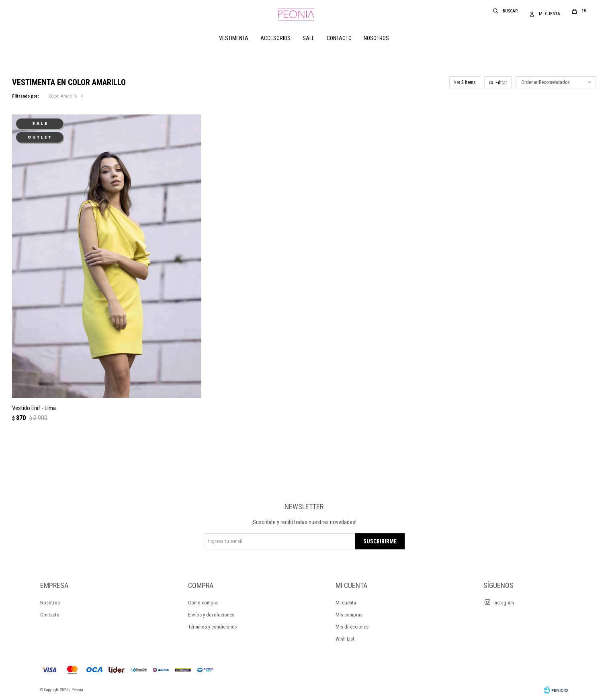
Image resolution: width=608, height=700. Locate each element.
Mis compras (349, 615)
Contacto (339, 38)
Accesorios (275, 38)
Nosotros (376, 38)
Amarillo (63, 96)
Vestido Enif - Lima (34, 408)
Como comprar (204, 603)
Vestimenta (234, 38)
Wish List (345, 639)
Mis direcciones (352, 627)
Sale (309, 38)
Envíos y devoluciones (211, 615)
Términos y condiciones (212, 627)
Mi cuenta (346, 603)
